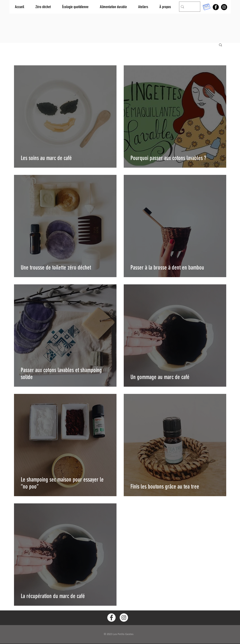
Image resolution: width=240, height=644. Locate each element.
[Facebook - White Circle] (111, 618)
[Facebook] (216, 7)
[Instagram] (224, 7)
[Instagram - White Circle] (124, 618)
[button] (220, 45)
